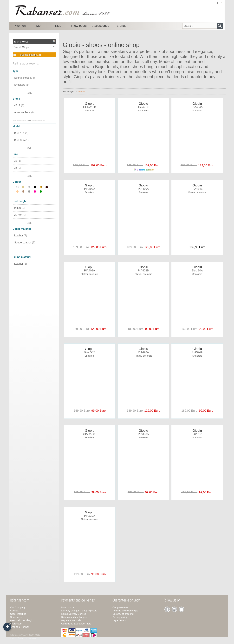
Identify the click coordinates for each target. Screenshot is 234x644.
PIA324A (197, 352)
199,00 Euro (98, 165)
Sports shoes (25, 78)
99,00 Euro (151, 329)
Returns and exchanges (74, 617)
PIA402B (143, 271)
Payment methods (71, 620)
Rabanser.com (15, 635)
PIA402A (90, 189)
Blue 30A (21, 140)
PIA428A (143, 352)
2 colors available (144, 170)
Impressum (16, 624)
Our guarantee (120, 607)
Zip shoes (90, 111)
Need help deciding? (21, 620)
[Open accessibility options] (7, 627)
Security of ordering (123, 614)
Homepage (68, 91)
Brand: (18, 47)
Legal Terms (119, 620)
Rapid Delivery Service (74, 614)
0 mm (19, 208)
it (214, 3)
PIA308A (143, 434)
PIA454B (197, 189)
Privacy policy (120, 617)
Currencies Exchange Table (76, 624)
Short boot (143, 111)
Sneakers (23, 85)
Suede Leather (25, 243)
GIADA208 (89, 434)
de (217, 3)
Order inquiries (18, 614)
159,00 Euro (151, 165)
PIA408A (90, 271)
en (221, 3)
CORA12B (89, 107)
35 (18, 161)
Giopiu (26, 47)
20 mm (20, 215)
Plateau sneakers (197, 192)
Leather (21, 236)
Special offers (30, 55)
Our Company (18, 607)
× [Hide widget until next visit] (11, 623)
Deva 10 (143, 107)
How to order (68, 607)
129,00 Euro (98, 247)
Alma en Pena (24, 112)
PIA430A (143, 189)
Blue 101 (21, 133)
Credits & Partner (20, 627)
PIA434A (197, 107)
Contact (14, 611)
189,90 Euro (197, 247)
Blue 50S (90, 352)
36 (18, 168)
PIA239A (90, 516)
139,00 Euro (205, 165)
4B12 (19, 105)
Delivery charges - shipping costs (79, 611)
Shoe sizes (16, 617)
